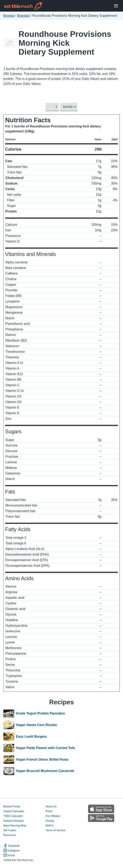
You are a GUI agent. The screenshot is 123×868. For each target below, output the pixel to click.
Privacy (50, 821)
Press (49, 811)
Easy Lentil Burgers (31, 737)
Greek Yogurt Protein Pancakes (40, 714)
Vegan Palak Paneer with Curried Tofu (46, 748)
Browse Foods (12, 806)
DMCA (50, 825)
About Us (51, 806)
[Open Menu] (116, 6)
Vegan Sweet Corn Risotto (36, 725)
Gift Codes (9, 830)
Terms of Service (55, 830)
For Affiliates (53, 816)
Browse (9, 16)
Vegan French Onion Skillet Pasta (42, 760)
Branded (23, 16)
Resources (10, 835)
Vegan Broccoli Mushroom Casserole (45, 771)
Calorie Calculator (14, 811)
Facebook (11, 846)
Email (9, 855)
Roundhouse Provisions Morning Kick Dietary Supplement (65, 43)
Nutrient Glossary (14, 821)
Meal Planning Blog (15, 825)
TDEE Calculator (13, 816)
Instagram (12, 851)
